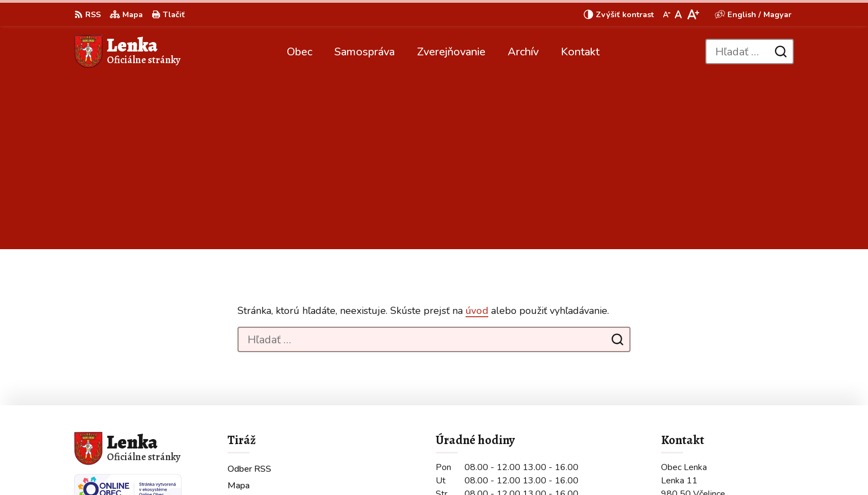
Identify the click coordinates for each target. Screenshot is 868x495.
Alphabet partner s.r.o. (222, 465)
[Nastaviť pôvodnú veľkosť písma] (678, 14)
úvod (477, 138)
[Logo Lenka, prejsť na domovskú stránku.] (127, 51)
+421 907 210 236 (700, 401)
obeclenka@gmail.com (707, 415)
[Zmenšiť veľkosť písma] (666, 14)
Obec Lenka (365, 465)
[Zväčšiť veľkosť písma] (693, 14)
